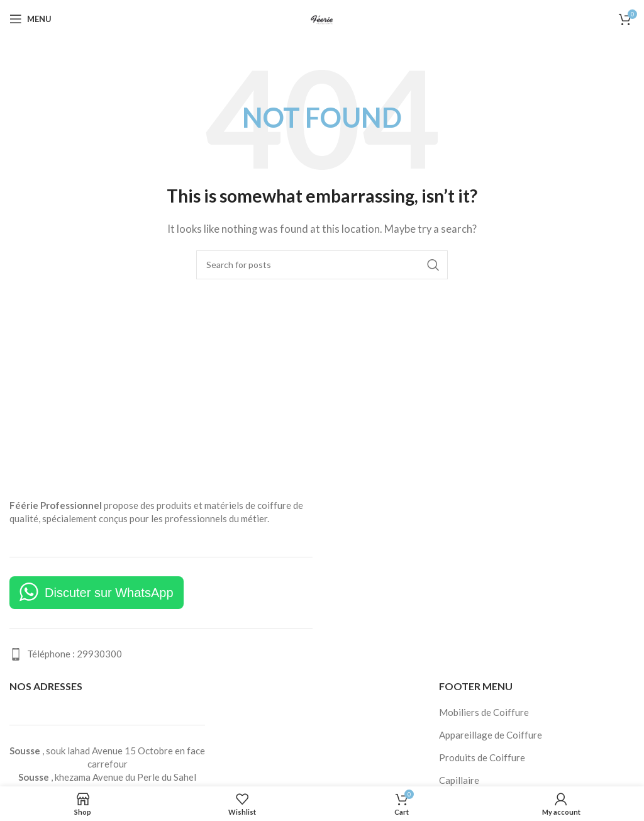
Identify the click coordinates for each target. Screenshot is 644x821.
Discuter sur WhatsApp (109, 593)
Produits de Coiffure (482, 757)
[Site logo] (322, 18)
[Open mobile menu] (31, 19)
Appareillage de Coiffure (491, 735)
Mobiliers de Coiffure (484, 712)
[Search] (322, 265)
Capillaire (459, 780)
